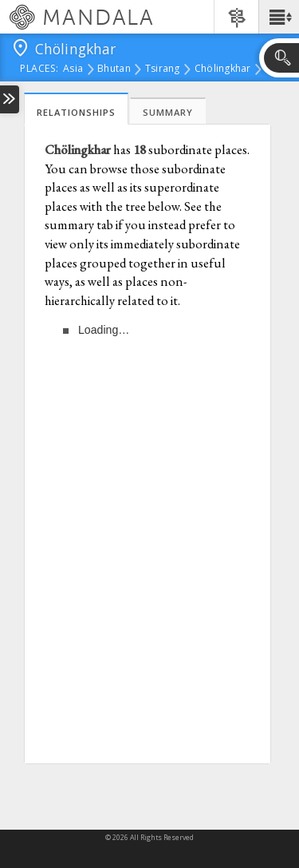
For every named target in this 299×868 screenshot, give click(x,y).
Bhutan (114, 69)
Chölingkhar (223, 69)
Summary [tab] (168, 112)
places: (39, 69)
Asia (73, 69)
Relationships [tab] (76, 112)
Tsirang (163, 69)
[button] (279, 17)
